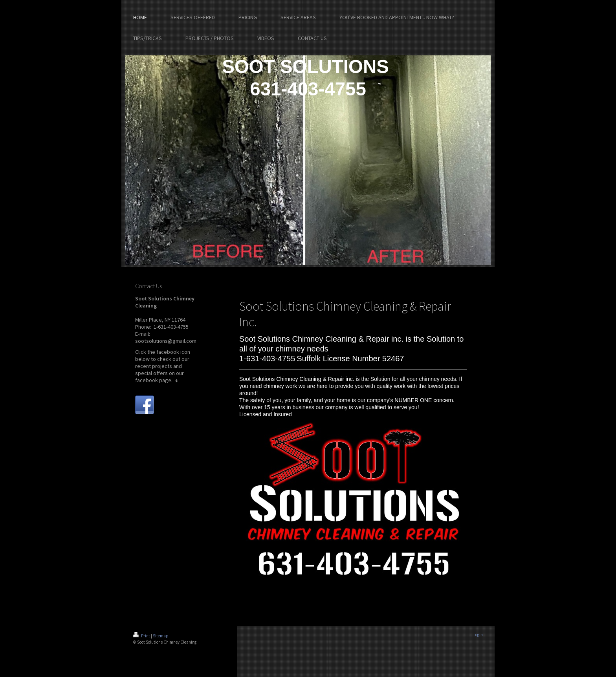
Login (478, 635)
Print (142, 636)
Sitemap (161, 636)
